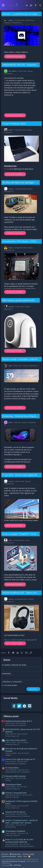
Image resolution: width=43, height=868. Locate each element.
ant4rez (11, 20)
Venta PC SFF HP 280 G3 (15, 812)
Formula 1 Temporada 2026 (16, 793)
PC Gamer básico (12, 768)
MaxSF (11, 130)
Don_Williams (13, 71)
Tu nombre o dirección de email (14, 665)
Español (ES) (15, 854)
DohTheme (17, 865)
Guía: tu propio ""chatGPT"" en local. (21, 534)
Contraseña (6, 674)
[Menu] (3, 5)
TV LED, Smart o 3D (12, 736)
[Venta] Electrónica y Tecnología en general (20, 846)
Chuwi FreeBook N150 (14, 124)
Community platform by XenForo (20, 859)
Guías (28, 540)
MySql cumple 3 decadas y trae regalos (22, 359)
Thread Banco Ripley (13, 784)
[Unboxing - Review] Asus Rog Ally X (21, 416)
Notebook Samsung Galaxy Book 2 (19, 721)
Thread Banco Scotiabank (15, 831)
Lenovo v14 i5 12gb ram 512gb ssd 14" (20, 759)
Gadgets (8, 755)
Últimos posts (11, 716)
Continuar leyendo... (15, 57)
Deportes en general (12, 797)
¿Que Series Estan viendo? (16, 740)
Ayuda (20, 856)
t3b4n (10, 540)
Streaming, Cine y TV (12, 744)
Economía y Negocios (12, 789)
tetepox (11, 248)
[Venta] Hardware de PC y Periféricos (18, 772)
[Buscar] (40, 5)
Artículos (30, 189)
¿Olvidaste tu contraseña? (12, 682)
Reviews (30, 71)
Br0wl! (10, 423)
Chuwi (7, 169)
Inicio (25, 856)
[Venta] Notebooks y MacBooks (16, 725)
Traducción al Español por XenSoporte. (14, 861)
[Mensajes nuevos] (36, 5)
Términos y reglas (28, 854)
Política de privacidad (9, 856)
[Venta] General (10, 827)
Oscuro (5, 854)
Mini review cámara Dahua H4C (19, 300)
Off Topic (8, 780)
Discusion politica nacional (15, 776)
